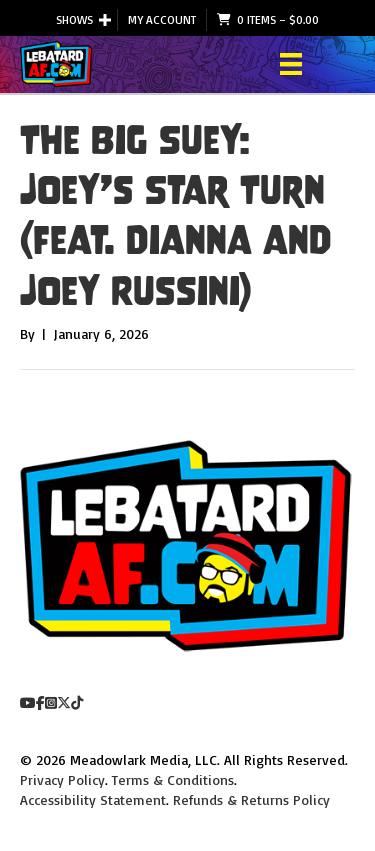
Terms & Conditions (173, 779)
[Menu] (291, 64)
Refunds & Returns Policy (251, 799)
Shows (74, 19)
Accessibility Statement (93, 799)
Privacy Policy (62, 779)
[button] (105, 20)
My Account (162, 19)
